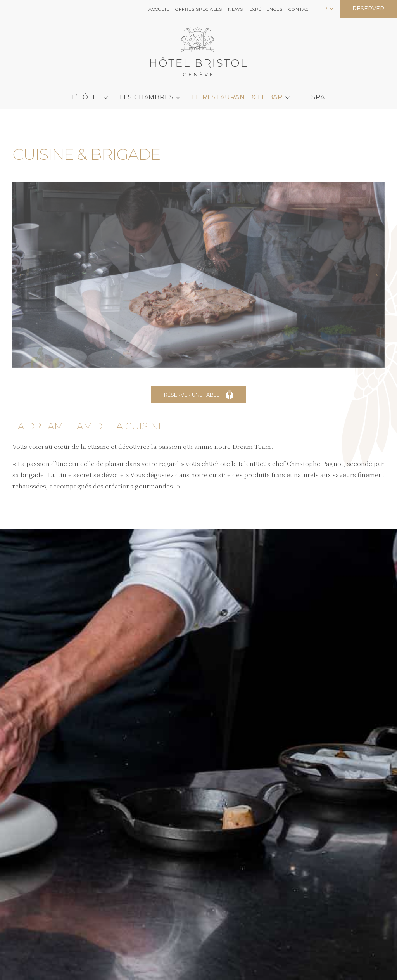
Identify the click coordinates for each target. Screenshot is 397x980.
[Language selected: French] (327, 8)
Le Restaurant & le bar (237, 94)
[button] (22, 275)
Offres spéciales (199, 9)
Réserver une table (199, 395)
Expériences (266, 9)
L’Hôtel (87, 94)
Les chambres (147, 94)
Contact (300, 9)
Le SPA (313, 94)
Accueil (159, 9)
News (235, 9)
